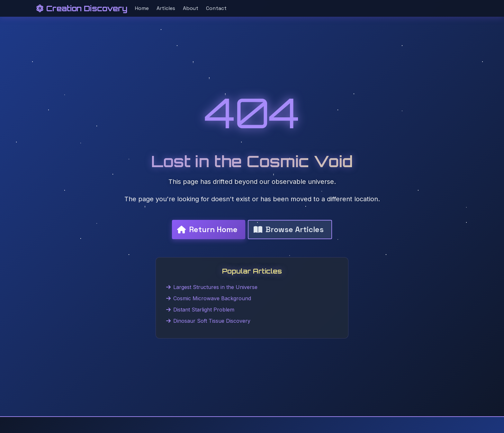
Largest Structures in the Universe (212, 287)
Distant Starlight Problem (200, 310)
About (191, 8)
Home (142, 8)
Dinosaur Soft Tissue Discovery (208, 321)
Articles (166, 8)
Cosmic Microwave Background (209, 298)
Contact (216, 8)
